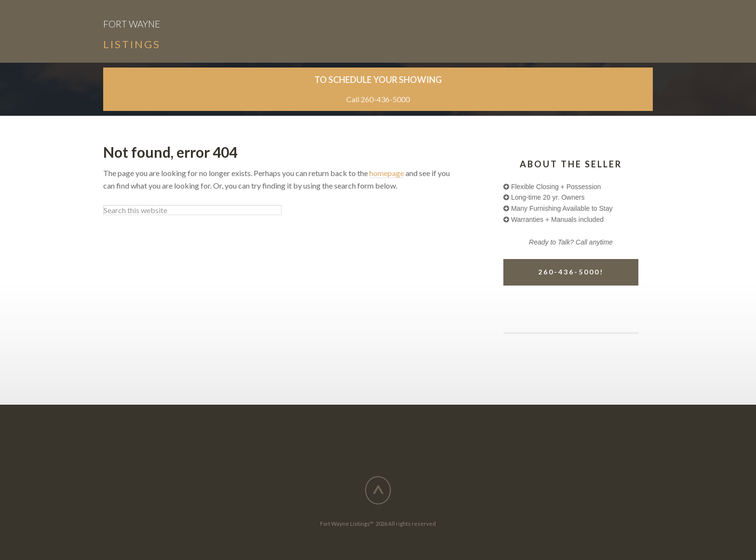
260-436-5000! (571, 272)
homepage (387, 173)
